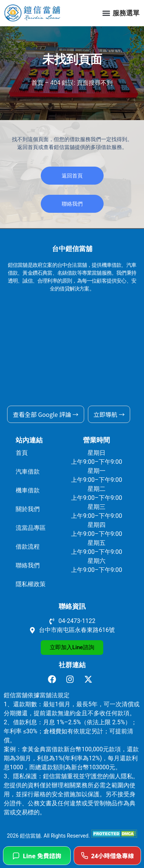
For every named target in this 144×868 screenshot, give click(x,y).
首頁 (37, 83)
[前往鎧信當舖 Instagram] (72, 679)
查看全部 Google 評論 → (46, 414)
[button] (106, 13)
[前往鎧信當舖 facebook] (54, 679)
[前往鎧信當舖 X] (90, 679)
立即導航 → (109, 414)
